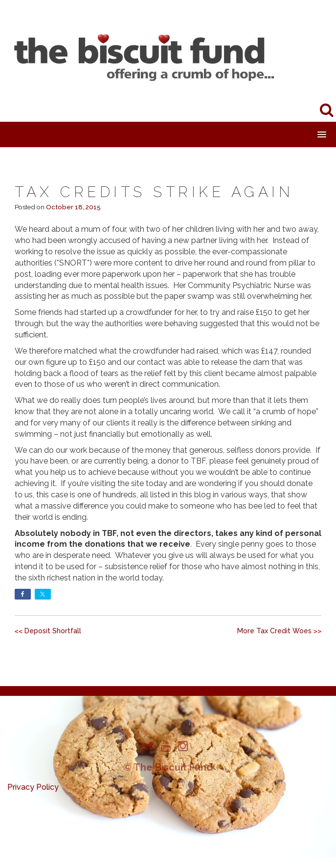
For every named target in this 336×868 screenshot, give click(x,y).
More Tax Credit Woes (274, 631)
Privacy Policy (33, 787)
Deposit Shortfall (53, 631)
